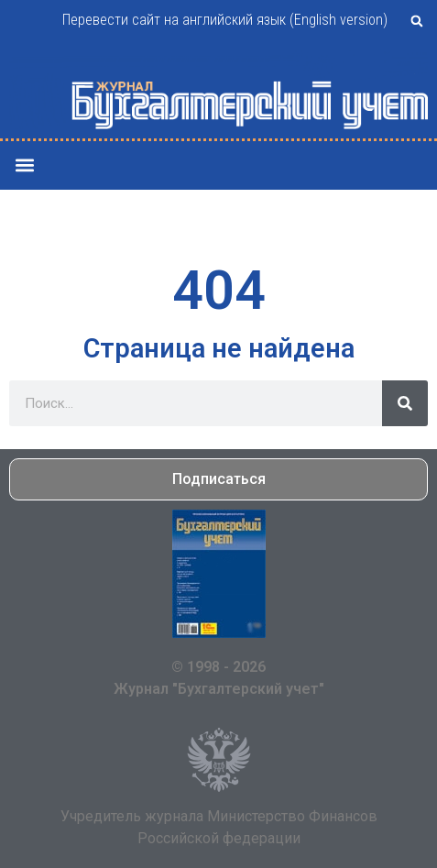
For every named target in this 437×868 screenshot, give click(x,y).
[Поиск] (405, 403)
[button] (417, 21)
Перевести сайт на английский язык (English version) (225, 20)
